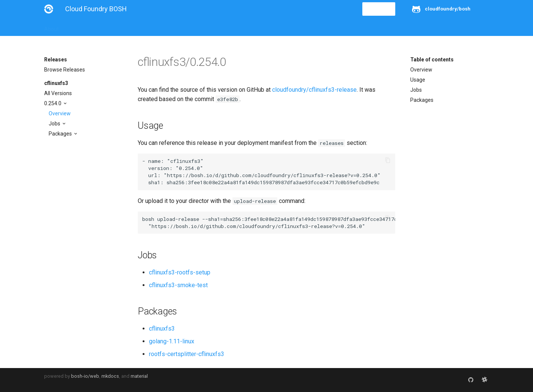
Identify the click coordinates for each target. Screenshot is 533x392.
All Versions (58, 93)
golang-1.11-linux (172, 341)
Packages (61, 134)
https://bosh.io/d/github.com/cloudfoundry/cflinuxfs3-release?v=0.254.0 (272, 175)
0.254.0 (53, 103)
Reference (142, 27)
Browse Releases (65, 70)
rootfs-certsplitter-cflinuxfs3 (187, 354)
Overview (60, 113)
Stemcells (176, 27)
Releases (209, 27)
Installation (81, 27)
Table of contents (432, 60)
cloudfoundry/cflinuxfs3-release (314, 90)
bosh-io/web (85, 376)
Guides (112, 27)
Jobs (55, 124)
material (139, 376)
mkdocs (110, 376)
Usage (418, 80)
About (51, 27)
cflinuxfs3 (56, 83)
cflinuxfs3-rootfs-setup (180, 272)
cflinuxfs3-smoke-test (178, 285)
